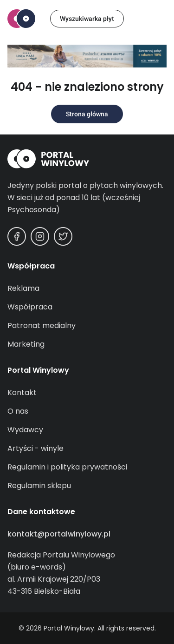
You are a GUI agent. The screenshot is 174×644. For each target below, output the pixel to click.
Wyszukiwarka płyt (87, 19)
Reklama (23, 288)
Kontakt (22, 392)
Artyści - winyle (35, 448)
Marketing (26, 344)
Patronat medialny (42, 325)
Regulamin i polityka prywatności (67, 467)
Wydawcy (25, 430)
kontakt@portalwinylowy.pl (59, 534)
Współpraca (30, 307)
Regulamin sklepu (39, 486)
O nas (18, 411)
